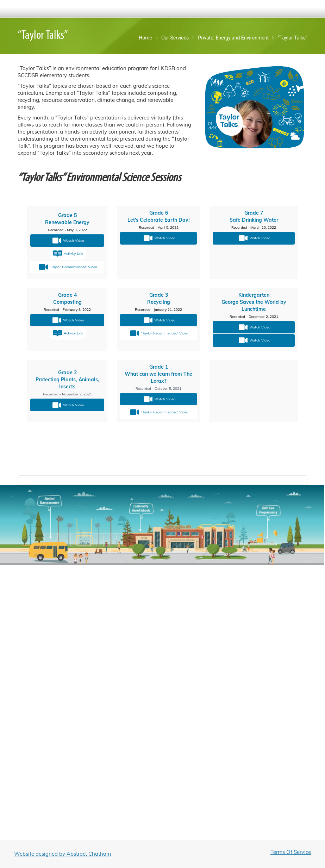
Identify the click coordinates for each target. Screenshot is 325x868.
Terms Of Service (291, 852)
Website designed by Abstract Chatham (62, 854)
